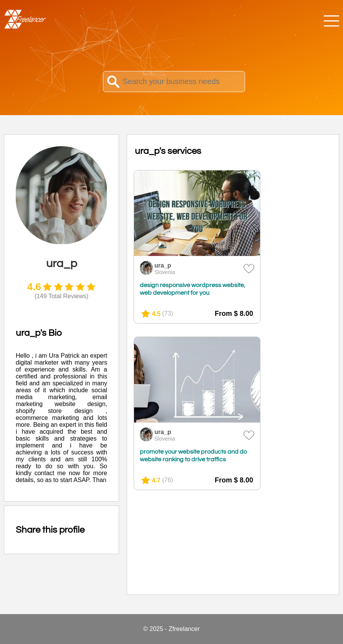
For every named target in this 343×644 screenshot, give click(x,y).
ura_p (163, 265)
